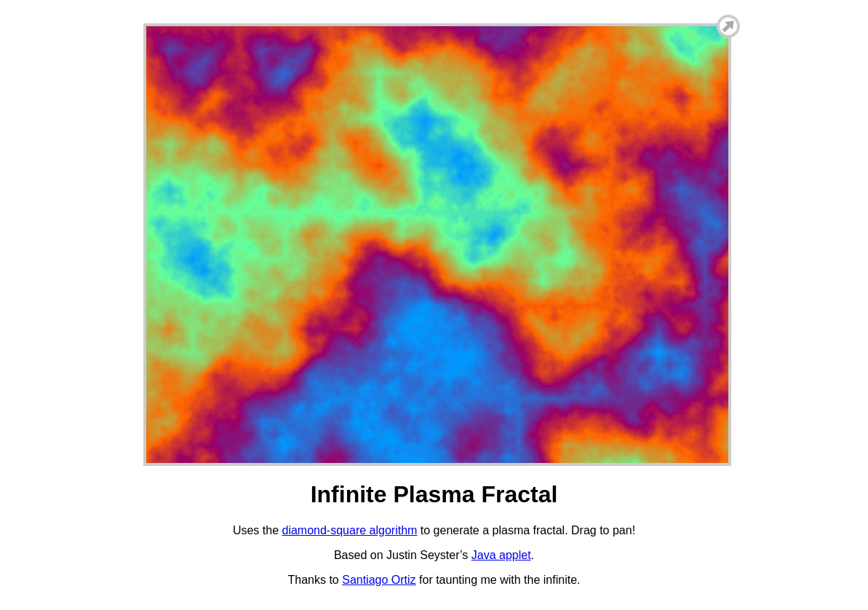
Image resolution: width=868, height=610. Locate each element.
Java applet (501, 555)
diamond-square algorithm (349, 530)
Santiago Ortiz (379, 580)
